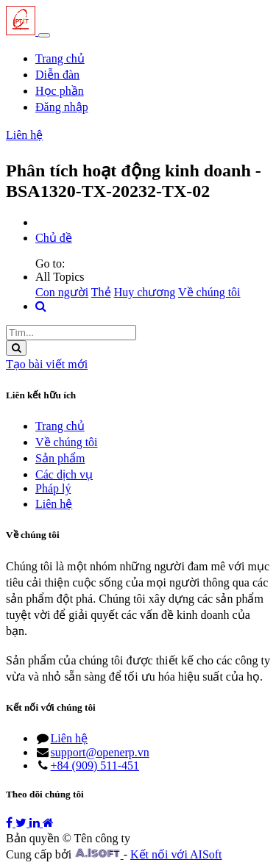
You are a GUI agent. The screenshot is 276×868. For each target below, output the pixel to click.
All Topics (60, 277)
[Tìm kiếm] (16, 348)
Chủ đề (54, 238)
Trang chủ (60, 426)
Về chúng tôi (209, 292)
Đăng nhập (62, 107)
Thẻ (101, 292)
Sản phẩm (60, 458)
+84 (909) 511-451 (95, 765)
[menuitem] (60, 58)
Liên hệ (24, 135)
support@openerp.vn (100, 752)
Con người (62, 292)
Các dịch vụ (64, 474)
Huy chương (145, 292)
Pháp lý (53, 488)
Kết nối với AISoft (176, 854)
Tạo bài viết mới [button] (47, 364)
